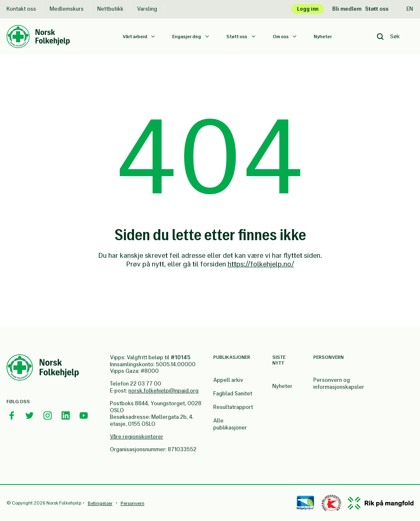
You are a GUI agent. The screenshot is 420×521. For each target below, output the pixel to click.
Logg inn (308, 9)
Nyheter (323, 37)
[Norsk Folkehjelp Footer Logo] (43, 369)
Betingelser (100, 503)
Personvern (132, 503)
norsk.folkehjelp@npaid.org (163, 391)
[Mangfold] (381, 503)
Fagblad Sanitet (233, 394)
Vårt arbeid (135, 37)
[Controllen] (331, 503)
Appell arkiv (228, 380)
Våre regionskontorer (137, 437)
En (405, 9)
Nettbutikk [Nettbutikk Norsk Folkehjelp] (110, 9)
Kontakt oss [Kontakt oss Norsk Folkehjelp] (21, 9)
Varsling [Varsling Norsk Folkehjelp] (147, 9)
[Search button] (380, 37)
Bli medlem (347, 9)
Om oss (281, 37)
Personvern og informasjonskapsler (339, 383)
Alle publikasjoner (230, 424)
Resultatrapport (233, 407)
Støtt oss (377, 9)
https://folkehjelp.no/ (261, 264)
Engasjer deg (187, 37)
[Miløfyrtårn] (305, 503)
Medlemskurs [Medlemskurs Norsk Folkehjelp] (67, 9)
